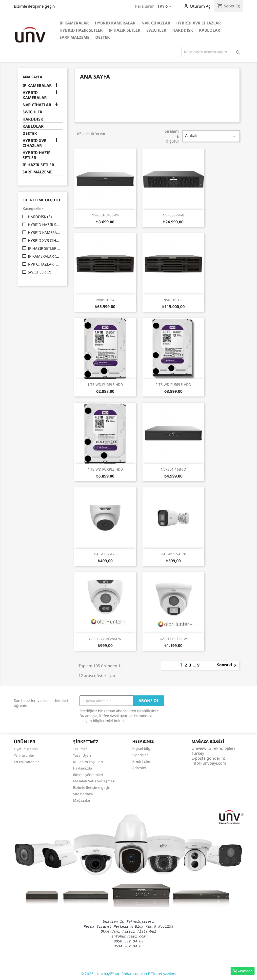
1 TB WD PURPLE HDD (105, 385)
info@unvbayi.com (209, 763)
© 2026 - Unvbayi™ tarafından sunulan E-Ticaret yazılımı (128, 974)
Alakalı (211, 136)
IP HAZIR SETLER (125, 30)
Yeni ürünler (24, 755)
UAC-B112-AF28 (173, 554)
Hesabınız (143, 741)
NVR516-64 (105, 300)
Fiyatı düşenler (26, 749)
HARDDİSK (183, 30)
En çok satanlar (26, 762)
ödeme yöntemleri (88, 775)
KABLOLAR (210, 30)
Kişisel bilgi (142, 748)
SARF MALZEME (74, 37)
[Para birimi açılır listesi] (165, 7)
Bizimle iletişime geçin (34, 6)
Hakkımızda (83, 768)
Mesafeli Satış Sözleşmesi (94, 781)
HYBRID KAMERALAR (115, 23)
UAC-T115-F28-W (173, 639)
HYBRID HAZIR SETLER (81, 30)
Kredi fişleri (142, 761)
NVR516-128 (173, 300)
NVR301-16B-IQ (173, 469)
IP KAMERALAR (74, 23)
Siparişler (140, 755)
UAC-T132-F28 (105, 554)
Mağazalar (82, 800)
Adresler (139, 768)
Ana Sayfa (32, 77)
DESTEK (103, 37)
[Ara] (212, 52)
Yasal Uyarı (82, 755)
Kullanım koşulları (88, 762)
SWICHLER (156, 30)
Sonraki (227, 665)
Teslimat (80, 749)
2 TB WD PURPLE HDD (173, 385)
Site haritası (83, 794)
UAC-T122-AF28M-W (105, 639)
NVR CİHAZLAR (156, 23)
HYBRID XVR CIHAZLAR (199, 23)
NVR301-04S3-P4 (105, 215)
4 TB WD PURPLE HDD (105, 469)
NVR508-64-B (173, 215)
